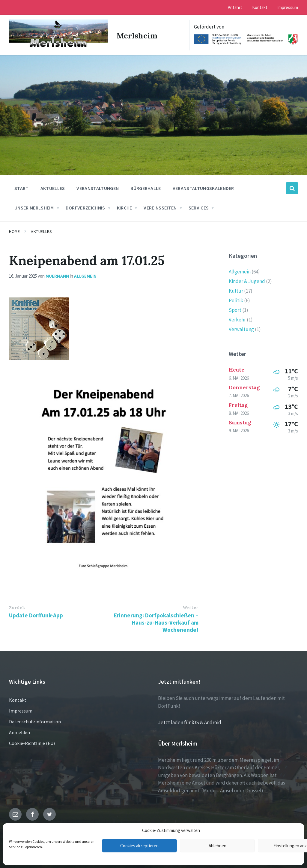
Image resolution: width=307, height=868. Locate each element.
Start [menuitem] (22, 188)
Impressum (21, 710)
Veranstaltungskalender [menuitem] (203, 188)
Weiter (190, 607)
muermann (57, 275)
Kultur (236, 290)
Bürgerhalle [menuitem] (146, 188)
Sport (235, 309)
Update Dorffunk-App (36, 615)
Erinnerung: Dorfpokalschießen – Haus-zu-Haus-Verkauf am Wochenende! (156, 622)
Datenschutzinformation (35, 721)
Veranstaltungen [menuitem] (98, 188)
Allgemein (85, 275)
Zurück (17, 607)
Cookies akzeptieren (139, 846)
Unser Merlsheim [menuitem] (34, 207)
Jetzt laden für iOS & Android (190, 722)
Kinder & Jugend (247, 281)
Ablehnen (218, 846)
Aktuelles (41, 231)
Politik (236, 300)
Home (14, 231)
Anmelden (19, 732)
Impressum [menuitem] (288, 7)
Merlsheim (138, 35)
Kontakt (18, 699)
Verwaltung (241, 329)
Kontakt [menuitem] (260, 7)
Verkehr (237, 319)
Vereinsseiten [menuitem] (160, 207)
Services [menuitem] (199, 207)
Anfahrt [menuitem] (235, 7)
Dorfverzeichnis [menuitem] (85, 207)
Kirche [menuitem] (125, 207)
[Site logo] (57, 47)
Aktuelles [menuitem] (53, 188)
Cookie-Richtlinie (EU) (32, 743)
